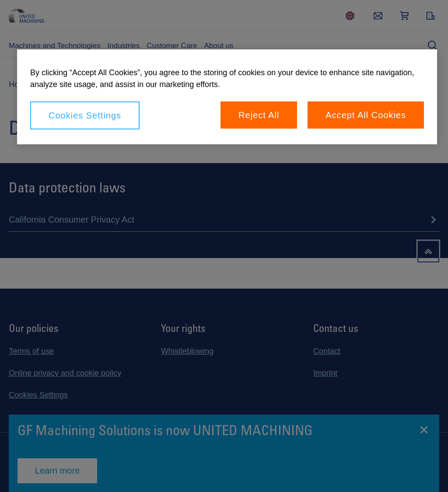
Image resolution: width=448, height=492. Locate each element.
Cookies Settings (85, 115)
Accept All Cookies (366, 115)
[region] (227, 97)
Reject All (259, 115)
